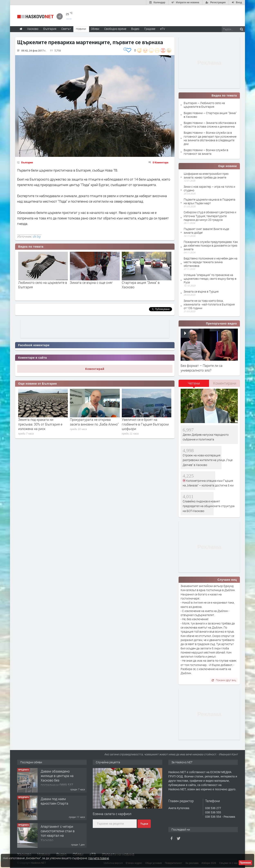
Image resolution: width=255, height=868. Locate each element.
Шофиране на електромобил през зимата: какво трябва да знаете (206, 176)
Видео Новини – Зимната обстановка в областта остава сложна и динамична (210, 125)
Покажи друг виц (224, 680)
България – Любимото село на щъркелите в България (204, 105)
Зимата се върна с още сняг (91, 282)
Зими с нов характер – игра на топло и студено (209, 188)
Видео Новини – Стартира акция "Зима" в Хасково (210, 115)
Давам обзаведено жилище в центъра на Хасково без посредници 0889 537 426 (57, 780)
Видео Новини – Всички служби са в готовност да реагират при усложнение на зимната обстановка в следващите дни (210, 138)
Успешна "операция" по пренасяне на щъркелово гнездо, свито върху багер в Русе (210, 279)
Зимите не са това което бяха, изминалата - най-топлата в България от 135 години (209, 304)
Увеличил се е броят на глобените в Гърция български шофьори (145, 424)
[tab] (194, 385)
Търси (144, 824)
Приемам (245, 863)
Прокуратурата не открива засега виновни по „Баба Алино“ (94, 422)
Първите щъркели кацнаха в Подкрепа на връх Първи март (210, 201)
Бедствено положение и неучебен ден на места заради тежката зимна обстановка (211, 262)
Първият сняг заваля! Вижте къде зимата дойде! (206, 231)
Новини (81, 29)
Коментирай (95, 369)
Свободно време (115, 29)
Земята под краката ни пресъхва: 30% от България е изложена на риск (40, 424)
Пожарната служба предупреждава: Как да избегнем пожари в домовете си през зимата (211, 245)
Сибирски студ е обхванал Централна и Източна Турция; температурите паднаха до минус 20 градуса (210, 216)
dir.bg (37, 236)
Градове (150, 29)
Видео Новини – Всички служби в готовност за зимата (206, 152)
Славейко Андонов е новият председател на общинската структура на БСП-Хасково (209, 506)
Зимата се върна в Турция (201, 291)
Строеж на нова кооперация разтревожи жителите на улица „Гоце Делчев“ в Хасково (208, 460)
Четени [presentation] (194, 383)
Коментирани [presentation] (225, 383)
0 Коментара (160, 162)
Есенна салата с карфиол (112, 814)
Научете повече (99, 858)
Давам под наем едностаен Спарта (54, 801)
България (27, 162)
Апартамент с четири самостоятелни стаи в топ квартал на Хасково (58, 833)
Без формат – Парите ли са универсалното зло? (202, 368)
